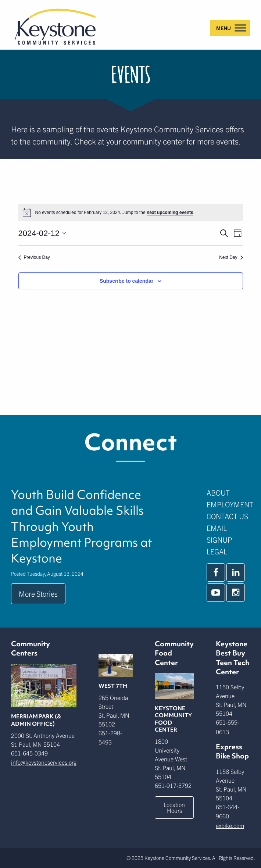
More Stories (38, 594)
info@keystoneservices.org (44, 762)
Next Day (231, 257)
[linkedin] (236, 572)
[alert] (131, 212)
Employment (230, 504)
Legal (217, 551)
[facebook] (216, 572)
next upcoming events (170, 212)
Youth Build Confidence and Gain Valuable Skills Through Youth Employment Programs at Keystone (82, 527)
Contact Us (227, 516)
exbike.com (230, 825)
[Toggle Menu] (240, 28)
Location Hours (174, 807)
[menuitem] (228, 493)
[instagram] (236, 593)
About (218, 492)
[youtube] (216, 593)
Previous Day (34, 257)
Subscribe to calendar (126, 281)
